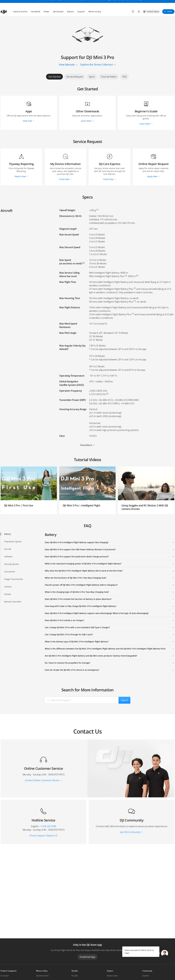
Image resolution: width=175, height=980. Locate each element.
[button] (165, 953)
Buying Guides (113, 974)
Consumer (5, 969)
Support (81, 5)
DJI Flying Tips (77, 974)
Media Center (112, 969)
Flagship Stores (42, 974)
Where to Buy (95, 5)
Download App (87, 950)
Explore (70, 5)
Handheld (35, 5)
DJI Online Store (42, 969)
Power (47, 5)
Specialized (58, 5)
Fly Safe (75, 969)
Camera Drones (20, 5)
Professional (6, 974)
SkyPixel (146, 969)
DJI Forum (146, 974)
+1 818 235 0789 (48, 819)
